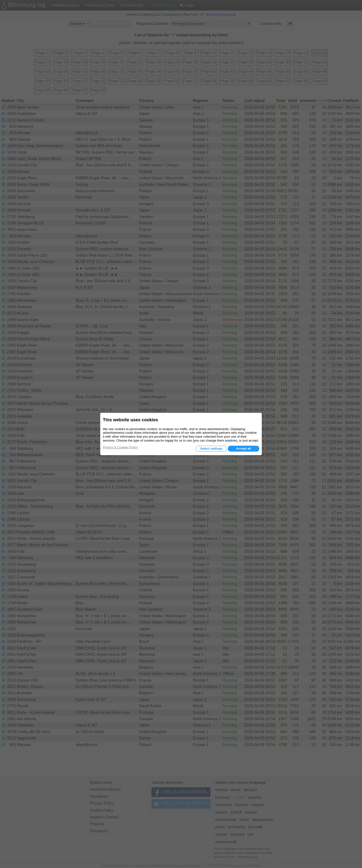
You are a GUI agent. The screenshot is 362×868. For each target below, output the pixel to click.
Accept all (243, 449)
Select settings (211, 449)
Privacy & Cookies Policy (120, 447)
